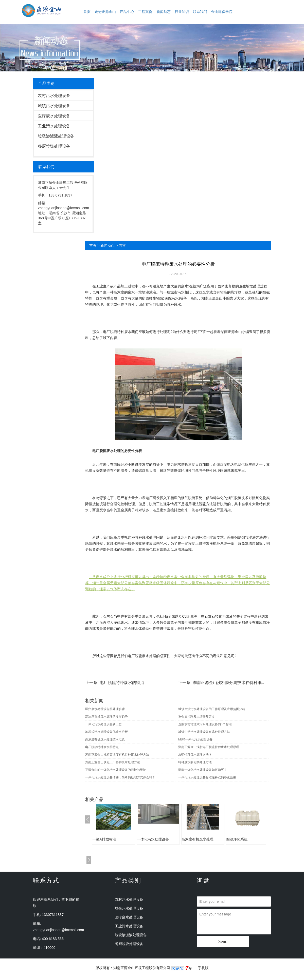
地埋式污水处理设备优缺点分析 (106, 732)
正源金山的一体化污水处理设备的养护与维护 (116, 770)
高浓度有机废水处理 (198, 839)
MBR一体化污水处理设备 (195, 739)
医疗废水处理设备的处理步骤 (105, 709)
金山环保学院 (222, 12)
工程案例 (145, 12)
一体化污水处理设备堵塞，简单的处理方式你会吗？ (120, 777)
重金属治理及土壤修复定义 (196, 717)
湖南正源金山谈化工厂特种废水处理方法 (113, 762)
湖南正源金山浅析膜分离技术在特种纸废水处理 (235, 683)
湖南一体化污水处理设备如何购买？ (203, 770)
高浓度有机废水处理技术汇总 (105, 739)
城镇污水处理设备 (54, 106)
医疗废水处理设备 (54, 116)
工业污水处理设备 (54, 126)
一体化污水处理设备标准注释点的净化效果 (207, 777)
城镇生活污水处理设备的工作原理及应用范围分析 (212, 709)
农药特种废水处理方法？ (195, 755)
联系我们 (200, 12)
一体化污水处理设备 (153, 839)
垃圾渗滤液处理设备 (56, 136)
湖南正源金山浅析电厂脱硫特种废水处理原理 (209, 747)
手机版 (203, 968)
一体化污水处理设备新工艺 (103, 724)
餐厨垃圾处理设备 (54, 146)
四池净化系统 (237, 839)
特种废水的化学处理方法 (195, 762)
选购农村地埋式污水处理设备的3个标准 (205, 724)
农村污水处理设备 (54, 96)
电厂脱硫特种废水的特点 (122, 683)
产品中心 (127, 12)
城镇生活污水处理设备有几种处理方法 (204, 732)
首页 (87, 12)
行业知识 (182, 12)
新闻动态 (164, 12)
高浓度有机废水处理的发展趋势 (106, 717)
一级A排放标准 (104, 839)
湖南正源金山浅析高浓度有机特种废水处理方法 (117, 755)
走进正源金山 (105, 12)
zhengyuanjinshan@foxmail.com (59, 930)
